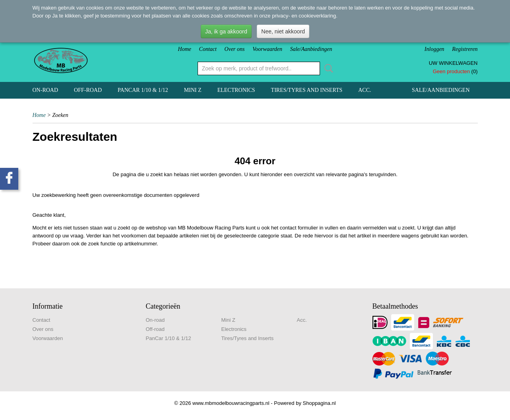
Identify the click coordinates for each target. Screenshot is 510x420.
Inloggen (434, 49)
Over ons (235, 49)
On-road (46, 90)
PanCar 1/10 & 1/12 (143, 90)
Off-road (88, 90)
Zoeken (327, 68)
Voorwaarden (267, 49)
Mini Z (193, 90)
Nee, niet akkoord (283, 31)
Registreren (465, 49)
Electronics (236, 90)
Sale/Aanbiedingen (311, 49)
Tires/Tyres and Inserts (307, 90)
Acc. (365, 90)
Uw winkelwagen (453, 63)
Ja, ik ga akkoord (226, 31)
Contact (208, 49)
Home (185, 49)
